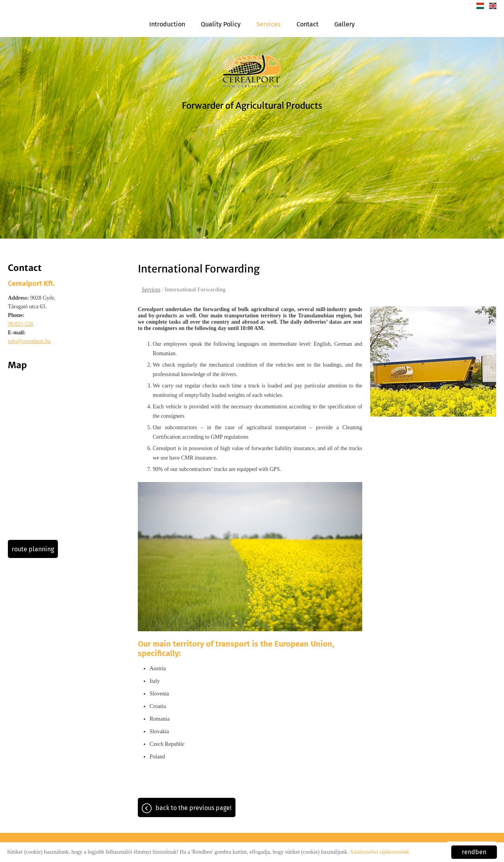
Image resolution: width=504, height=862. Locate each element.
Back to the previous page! (194, 808)
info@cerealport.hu (29, 341)
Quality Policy (221, 24)
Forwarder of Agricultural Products (252, 106)
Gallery (345, 24)
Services (269, 24)
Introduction (167, 24)
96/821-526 (21, 324)
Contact (308, 24)
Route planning (33, 549)
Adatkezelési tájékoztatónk (379, 852)
